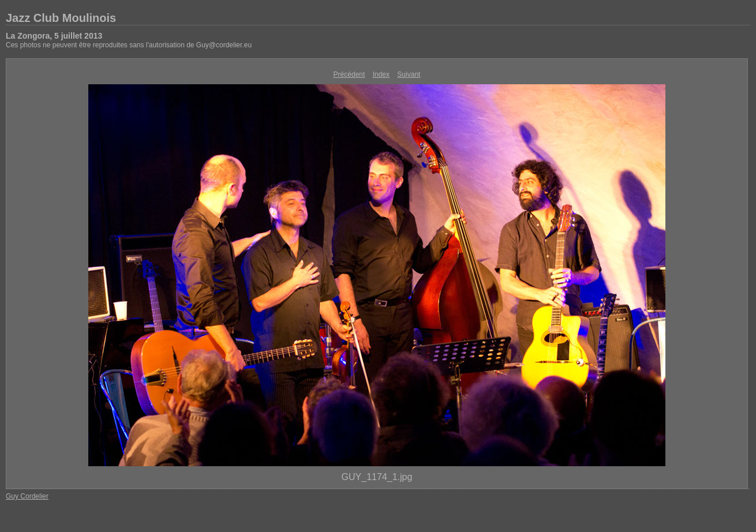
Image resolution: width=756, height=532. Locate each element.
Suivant (409, 74)
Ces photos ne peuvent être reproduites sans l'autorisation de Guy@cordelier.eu (129, 45)
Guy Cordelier (27, 496)
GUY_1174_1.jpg (377, 477)
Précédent (349, 74)
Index (381, 74)
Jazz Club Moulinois (61, 18)
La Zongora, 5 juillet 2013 (54, 36)
